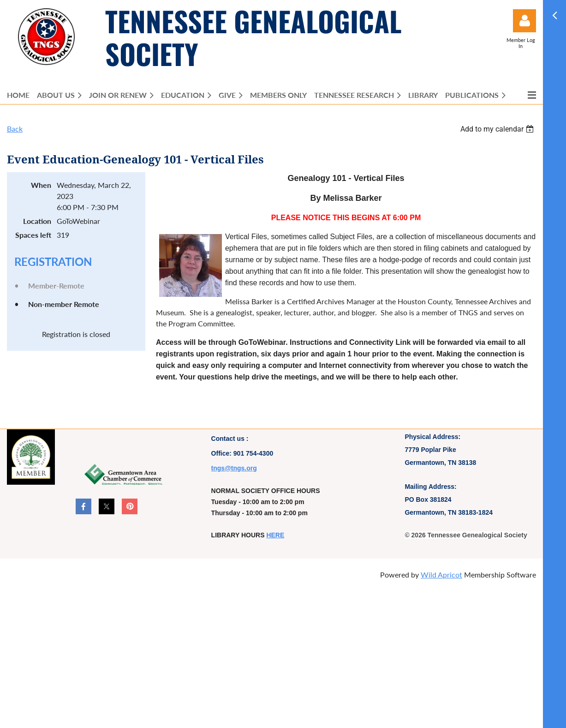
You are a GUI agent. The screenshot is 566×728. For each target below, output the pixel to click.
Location (37, 221)
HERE (275, 535)
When (41, 185)
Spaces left (33, 235)
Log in (524, 21)
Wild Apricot (441, 575)
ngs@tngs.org (235, 468)
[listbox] (498, 129)
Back (15, 129)
